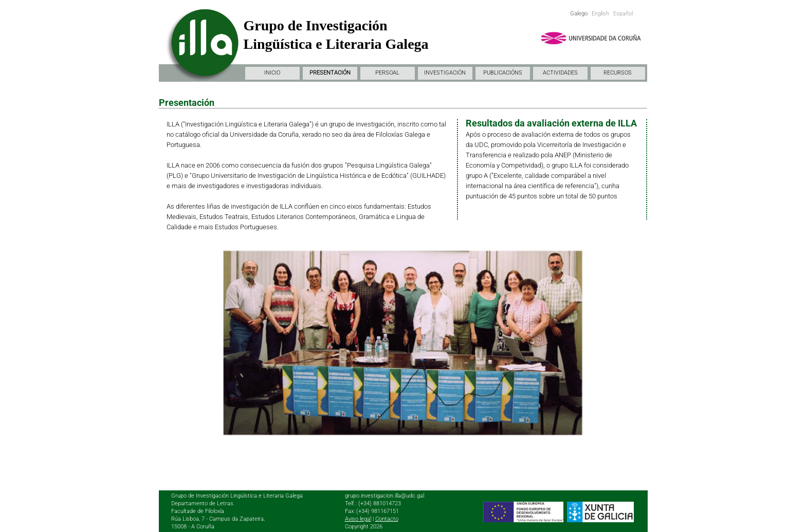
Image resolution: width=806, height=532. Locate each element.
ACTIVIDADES (560, 73)
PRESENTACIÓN (330, 73)
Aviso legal (358, 519)
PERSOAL (387, 73)
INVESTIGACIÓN (445, 73)
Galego (579, 14)
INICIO (272, 73)
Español (623, 14)
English (600, 14)
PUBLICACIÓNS (503, 73)
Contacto (387, 519)
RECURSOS (618, 73)
